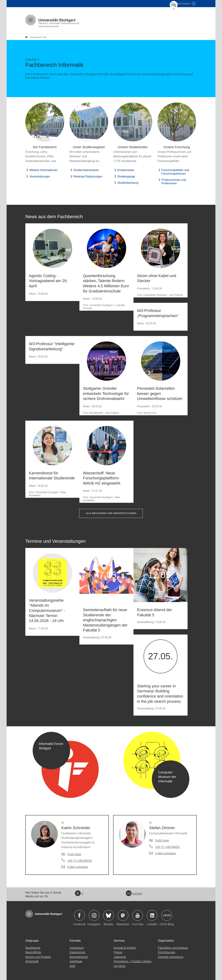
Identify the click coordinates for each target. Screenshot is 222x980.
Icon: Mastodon (123, 913)
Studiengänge (126, 174)
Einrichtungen (167, 950)
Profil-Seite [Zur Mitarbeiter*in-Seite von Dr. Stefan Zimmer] (162, 838)
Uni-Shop (120, 963)
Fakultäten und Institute (173, 945)
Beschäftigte (33, 950)
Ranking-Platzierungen (88, 174)
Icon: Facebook (79, 913)
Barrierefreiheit (79, 954)
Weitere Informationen (43, 168)
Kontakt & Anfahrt (125, 945)
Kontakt (134, 891)
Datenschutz (78, 950)
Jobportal (120, 954)
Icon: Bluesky (109, 913)
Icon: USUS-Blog (167, 913)
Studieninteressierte (86, 168)
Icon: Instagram (94, 913)
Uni (180, 3)
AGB (72, 963)
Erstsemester (126, 168)
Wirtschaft (32, 959)
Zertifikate (76, 959)
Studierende (33, 945)
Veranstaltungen (40, 174)
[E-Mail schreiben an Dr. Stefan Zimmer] (163, 851)
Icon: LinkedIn (152, 913)
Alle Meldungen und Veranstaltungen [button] (111, 511)
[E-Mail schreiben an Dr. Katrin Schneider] (75, 864)
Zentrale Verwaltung (171, 954)
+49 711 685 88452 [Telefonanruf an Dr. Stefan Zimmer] (167, 844)
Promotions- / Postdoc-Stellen (133, 959)
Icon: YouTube (138, 913)
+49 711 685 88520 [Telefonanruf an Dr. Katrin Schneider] (80, 858)
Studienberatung (128, 180)
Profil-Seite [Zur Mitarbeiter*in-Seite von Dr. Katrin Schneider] (74, 852)
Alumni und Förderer (38, 954)
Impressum (77, 945)
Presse (118, 950)
